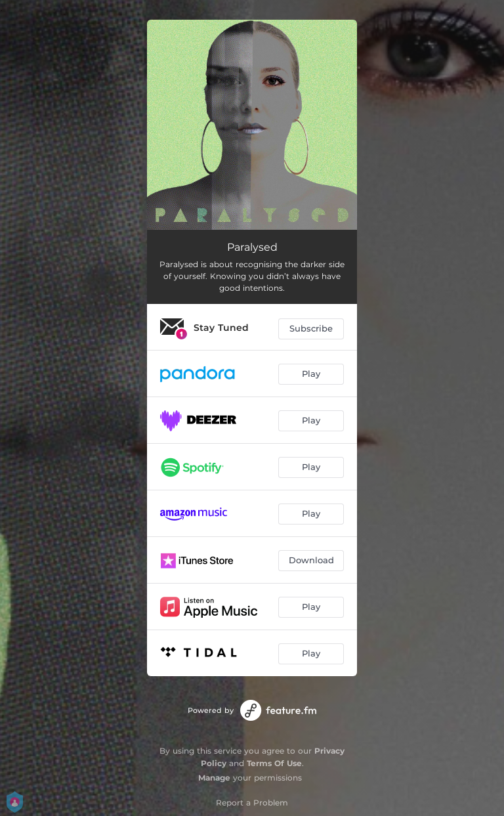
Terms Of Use (274, 763)
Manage (214, 778)
